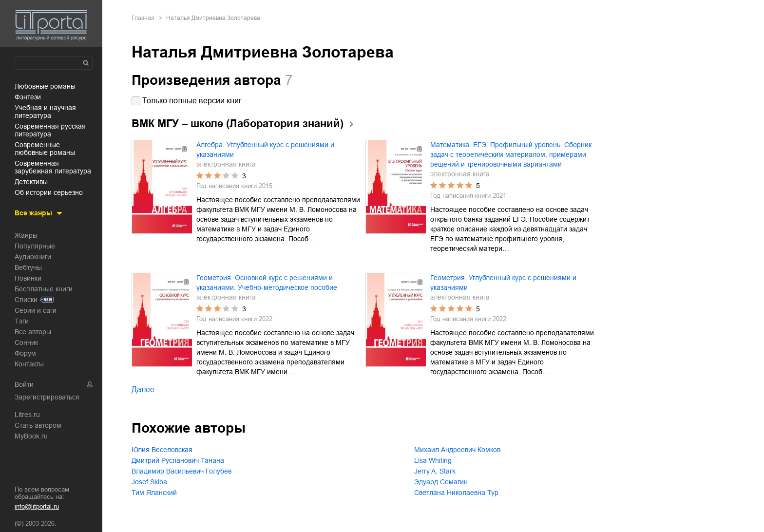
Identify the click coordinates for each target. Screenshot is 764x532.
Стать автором (38, 425)
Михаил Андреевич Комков (457, 450)
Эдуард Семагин (441, 482)
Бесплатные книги (44, 289)
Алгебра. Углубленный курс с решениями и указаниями (265, 150)
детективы (31, 182)
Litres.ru (27, 415)
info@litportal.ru (37, 506)
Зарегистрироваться (47, 397)
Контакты (29, 364)
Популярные (35, 246)
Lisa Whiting (433, 460)
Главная (143, 18)
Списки (26, 300)
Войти (24, 384)
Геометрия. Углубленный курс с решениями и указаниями (503, 283)
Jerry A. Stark (435, 471)
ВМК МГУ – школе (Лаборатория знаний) (238, 123)
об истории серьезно (49, 192)
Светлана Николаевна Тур (456, 493)
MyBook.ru (31, 436)
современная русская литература (50, 130)
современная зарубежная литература (53, 167)
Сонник (26, 342)
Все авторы (33, 332)
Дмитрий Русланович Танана (178, 460)
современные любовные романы (45, 149)
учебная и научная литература (45, 112)
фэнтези (28, 97)
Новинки (28, 278)
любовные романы (45, 86)
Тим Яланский (154, 493)
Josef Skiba (149, 482)
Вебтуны (28, 267)
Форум (25, 353)
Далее (143, 389)
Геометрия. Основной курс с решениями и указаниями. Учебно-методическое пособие (267, 283)
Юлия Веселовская (162, 450)
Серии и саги (36, 310)
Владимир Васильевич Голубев (181, 471)
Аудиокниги (33, 257)
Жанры (26, 235)
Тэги (22, 321)
